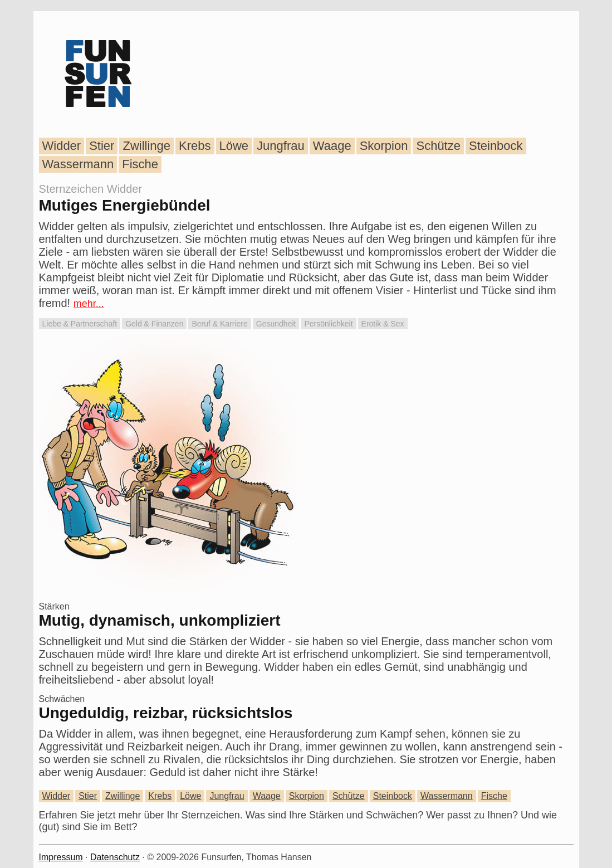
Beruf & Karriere (219, 324)
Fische (140, 164)
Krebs (195, 146)
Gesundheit (276, 324)
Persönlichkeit (328, 324)
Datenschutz (115, 857)
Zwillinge (146, 146)
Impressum (61, 857)
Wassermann (78, 164)
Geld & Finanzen (154, 324)
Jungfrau (281, 146)
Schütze (438, 146)
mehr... (89, 304)
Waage (332, 146)
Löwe (234, 146)
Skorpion (384, 146)
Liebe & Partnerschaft (80, 324)
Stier (102, 146)
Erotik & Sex (383, 324)
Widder (62, 146)
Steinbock (496, 146)
